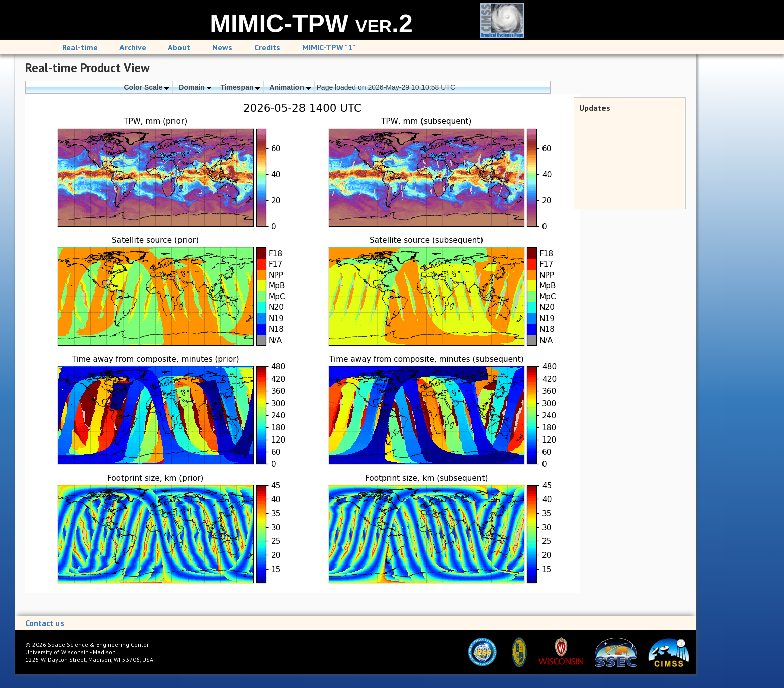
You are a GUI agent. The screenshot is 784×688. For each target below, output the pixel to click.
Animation (290, 87)
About (179, 47)
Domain (195, 87)
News (222, 47)
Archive (133, 47)
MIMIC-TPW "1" (329, 47)
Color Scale (146, 87)
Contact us (45, 623)
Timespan (240, 87)
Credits (267, 47)
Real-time (80, 47)
